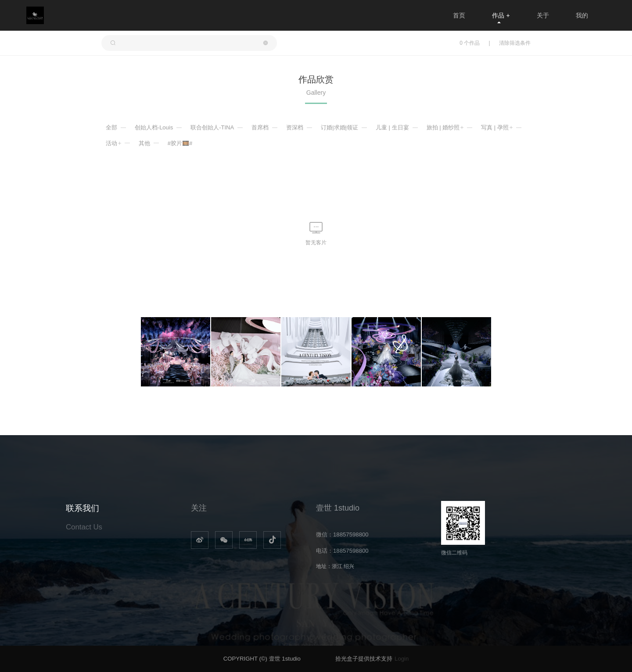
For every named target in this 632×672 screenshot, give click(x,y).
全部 (111, 127)
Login (402, 659)
